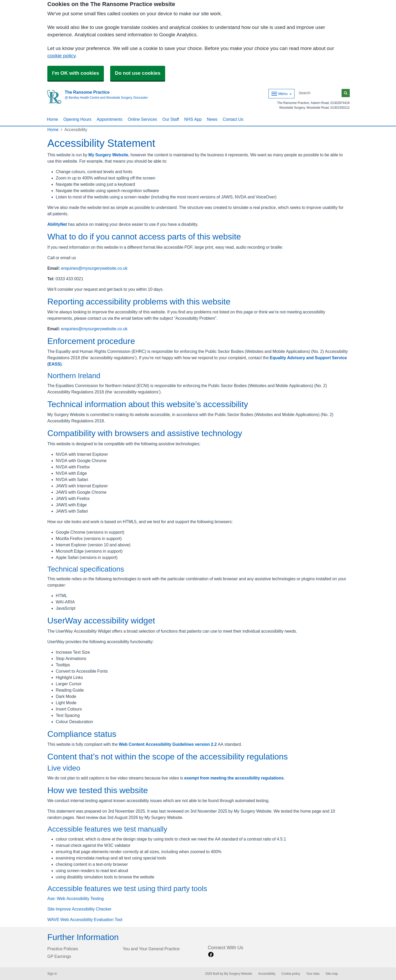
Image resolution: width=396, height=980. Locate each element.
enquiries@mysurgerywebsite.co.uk (94, 268)
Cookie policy (291, 974)
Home (52, 119)
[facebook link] (211, 955)
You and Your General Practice (151, 949)
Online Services (143, 119)
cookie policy (61, 56)
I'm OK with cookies (76, 73)
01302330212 (340, 108)
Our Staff (171, 119)
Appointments (110, 119)
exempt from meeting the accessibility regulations (234, 778)
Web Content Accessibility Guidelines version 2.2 (168, 744)
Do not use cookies (138, 73)
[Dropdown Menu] (281, 94)
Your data (313, 974)
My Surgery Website (108, 155)
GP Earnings (59, 956)
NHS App (193, 119)
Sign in (52, 974)
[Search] (319, 93)
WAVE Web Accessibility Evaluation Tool (85, 919)
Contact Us (233, 119)
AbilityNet (57, 224)
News (212, 119)
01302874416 (340, 103)
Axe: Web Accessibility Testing (75, 898)
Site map (332, 974)
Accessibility (267, 974)
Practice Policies (63, 949)
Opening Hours (77, 119)
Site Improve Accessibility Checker (79, 909)
